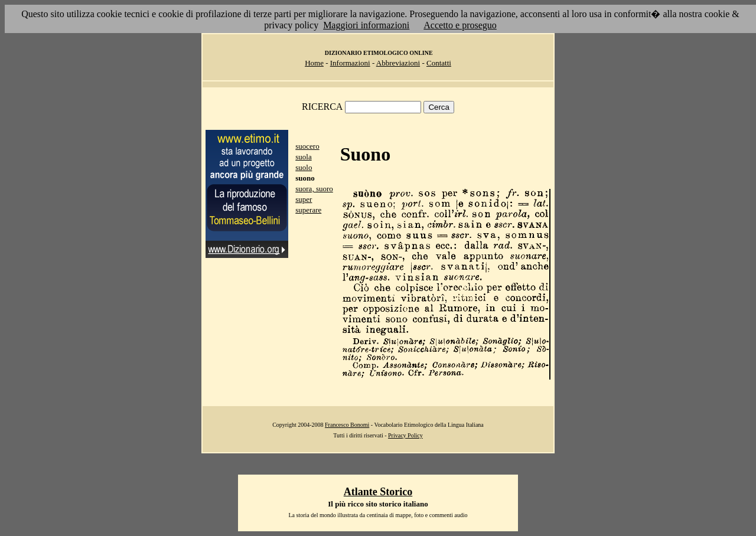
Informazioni (350, 63)
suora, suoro (314, 189)
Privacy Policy (405, 435)
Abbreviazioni (398, 63)
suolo (304, 167)
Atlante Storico (378, 492)
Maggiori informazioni (366, 25)
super (304, 199)
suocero (307, 146)
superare (308, 210)
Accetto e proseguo (460, 25)
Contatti (439, 63)
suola (303, 157)
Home (314, 63)
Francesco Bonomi (347, 425)
